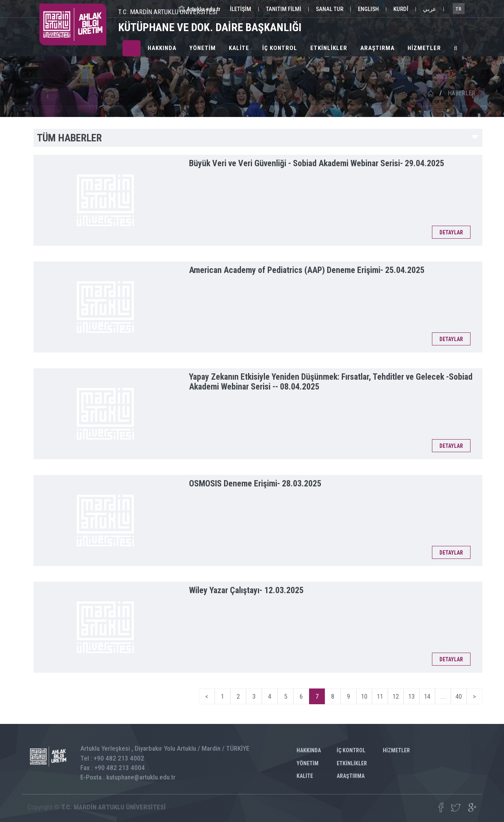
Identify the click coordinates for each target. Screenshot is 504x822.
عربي (430, 9)
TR (459, 9)
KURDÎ (401, 9)
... (443, 696)
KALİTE (239, 48)
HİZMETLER (424, 48)
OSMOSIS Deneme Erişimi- (255, 483)
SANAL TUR (330, 9)
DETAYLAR (451, 232)
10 (364, 696)
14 (427, 696)
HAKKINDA (162, 48)
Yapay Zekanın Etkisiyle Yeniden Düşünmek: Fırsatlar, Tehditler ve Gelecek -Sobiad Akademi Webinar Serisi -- (331, 381)
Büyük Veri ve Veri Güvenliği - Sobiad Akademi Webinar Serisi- (317, 163)
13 (411, 696)
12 (396, 696)
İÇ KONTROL (280, 48)
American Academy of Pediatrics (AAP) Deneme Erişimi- (307, 270)
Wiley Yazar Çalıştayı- (246, 590)
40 (459, 696)
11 (380, 696)
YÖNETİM (203, 48)
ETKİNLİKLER (329, 48)
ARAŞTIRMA (377, 48)
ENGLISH (368, 9)
